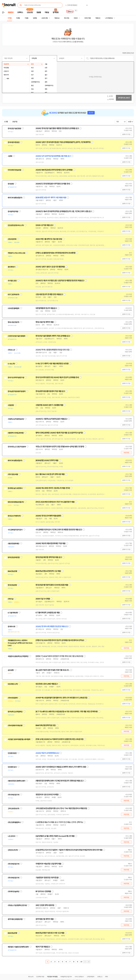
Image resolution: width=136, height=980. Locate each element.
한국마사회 (11, 627)
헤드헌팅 (67, 18)
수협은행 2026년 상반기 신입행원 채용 (49, 405)
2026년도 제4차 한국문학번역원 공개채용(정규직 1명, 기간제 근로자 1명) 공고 (64, 211)
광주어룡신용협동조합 (15, 919)
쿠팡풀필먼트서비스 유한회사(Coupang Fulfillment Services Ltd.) (20, 643)
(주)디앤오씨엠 (13, 474)
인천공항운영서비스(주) (16, 225)
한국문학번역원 (13, 212)
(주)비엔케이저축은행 (15, 726)
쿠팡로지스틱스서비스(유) (16, 253)
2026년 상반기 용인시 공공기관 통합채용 (50, 267)
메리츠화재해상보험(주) (16, 502)
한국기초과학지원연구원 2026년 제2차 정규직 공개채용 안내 (57, 377)
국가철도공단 (12, 281)
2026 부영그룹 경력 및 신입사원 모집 (49, 239)
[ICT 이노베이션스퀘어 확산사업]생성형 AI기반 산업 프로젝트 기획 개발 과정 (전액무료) (67, 712)
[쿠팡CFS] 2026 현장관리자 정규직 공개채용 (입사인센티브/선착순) (60, 640)
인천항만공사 (12, 767)
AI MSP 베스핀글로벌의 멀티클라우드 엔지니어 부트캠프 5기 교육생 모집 (61, 698)
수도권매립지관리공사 (15, 530)
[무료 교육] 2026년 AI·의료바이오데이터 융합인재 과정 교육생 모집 (59, 739)
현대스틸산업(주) (13, 322)
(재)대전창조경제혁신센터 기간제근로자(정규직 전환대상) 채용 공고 (60, 781)
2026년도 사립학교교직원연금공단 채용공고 (51, 419)
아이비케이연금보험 (14, 170)
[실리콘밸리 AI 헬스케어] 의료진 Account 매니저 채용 (55, 836)
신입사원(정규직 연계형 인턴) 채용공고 (49, 294)
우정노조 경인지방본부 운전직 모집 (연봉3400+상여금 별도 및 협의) (60, 447)
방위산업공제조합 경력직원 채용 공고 (49, 557)
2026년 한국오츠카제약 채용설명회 (48, 516)
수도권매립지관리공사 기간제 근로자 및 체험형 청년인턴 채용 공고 (59, 530)
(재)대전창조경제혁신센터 (16, 781)
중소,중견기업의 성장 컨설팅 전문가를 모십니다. (52, 670)
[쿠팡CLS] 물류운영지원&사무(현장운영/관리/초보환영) (55, 253)
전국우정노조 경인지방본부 (17, 447)
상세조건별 (45, 18)
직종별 (18, 18)
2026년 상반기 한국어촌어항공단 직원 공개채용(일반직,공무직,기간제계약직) (63, 142)
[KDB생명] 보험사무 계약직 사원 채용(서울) (51, 198)
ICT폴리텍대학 (13, 613)
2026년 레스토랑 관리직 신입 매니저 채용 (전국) (53, 488)
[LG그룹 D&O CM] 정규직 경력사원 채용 (50, 474)
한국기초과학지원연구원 (16, 378)
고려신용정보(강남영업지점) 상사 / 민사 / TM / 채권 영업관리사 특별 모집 (61, 808)
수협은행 (11, 405)
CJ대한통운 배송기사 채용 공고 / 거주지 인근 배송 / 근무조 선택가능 (59, 822)
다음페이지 (85, 962)
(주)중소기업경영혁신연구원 (17, 905)
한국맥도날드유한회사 (15, 488)
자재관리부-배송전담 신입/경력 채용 (48, 864)
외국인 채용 (88, 18)
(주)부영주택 (12, 239)
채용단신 (98, 18)
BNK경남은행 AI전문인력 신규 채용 (48, 571)
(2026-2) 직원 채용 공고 (44, 225)
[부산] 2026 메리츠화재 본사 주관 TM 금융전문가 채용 (55, 502)
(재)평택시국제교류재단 (16, 433)
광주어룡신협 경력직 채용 (45, 919)
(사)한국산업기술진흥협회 (16, 336)
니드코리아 (11, 836)
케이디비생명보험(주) (15, 198)
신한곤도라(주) (13, 850)
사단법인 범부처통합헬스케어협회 (19, 739)
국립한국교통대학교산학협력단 (18, 656)
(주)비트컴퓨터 (13, 698)
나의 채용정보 (109, 18)
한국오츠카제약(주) (14, 516)
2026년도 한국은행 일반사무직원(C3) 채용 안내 (53, 184)
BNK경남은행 (12, 571)
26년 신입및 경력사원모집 (45, 905)
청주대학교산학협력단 (15, 712)
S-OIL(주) (11, 364)
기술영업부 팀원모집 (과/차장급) (47, 878)
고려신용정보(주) (13, 809)
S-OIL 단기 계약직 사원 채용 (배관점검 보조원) (52, 364)
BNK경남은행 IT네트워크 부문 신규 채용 (50, 933)
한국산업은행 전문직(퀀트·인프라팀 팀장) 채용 (52, 585)
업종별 (35, 18)
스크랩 (6, 122)
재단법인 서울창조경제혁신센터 (18, 947)
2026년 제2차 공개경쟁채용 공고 (47, 753)
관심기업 (15, 122)
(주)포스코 (11, 350)
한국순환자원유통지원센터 (17, 391)
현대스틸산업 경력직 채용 (45, 322)
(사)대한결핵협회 (13, 308)
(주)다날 (11, 599)
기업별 (26, 18)
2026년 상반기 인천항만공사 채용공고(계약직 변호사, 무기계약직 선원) (61, 767)
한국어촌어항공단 (14, 142)
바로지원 (126, 453)
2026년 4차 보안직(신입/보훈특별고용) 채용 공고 (53, 156)
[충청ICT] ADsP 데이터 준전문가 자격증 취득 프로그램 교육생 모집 (59, 656)
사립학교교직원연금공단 (16, 419)
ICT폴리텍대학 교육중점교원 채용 (48, 613)
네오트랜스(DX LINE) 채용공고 (47, 684)
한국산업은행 (12, 585)
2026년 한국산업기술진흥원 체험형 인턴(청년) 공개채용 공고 (57, 128)
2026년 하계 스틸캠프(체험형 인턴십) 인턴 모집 (52, 350)
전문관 (76, 18)
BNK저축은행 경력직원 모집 (46, 725)
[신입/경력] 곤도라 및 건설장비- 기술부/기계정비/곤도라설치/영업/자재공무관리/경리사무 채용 (69, 850)
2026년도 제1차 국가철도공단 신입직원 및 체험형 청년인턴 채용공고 (60, 281)
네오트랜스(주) (13, 684)
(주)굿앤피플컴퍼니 (14, 822)
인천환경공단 (12, 753)
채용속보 (57, 18)
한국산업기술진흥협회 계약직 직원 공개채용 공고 (53, 336)
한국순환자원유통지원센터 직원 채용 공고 (50, 391)
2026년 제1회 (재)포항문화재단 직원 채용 (51, 543)
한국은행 (11, 184)
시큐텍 (10, 156)
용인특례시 (11, 267)
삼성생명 (11, 670)
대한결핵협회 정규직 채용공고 (46, 308)
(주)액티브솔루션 (13, 892)
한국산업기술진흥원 (14, 129)
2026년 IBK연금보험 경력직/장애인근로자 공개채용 (54, 170)
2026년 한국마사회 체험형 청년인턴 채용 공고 (52, 626)
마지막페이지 (89, 962)
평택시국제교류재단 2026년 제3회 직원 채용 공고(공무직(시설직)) (59, 433)
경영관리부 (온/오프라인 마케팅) (47, 795)
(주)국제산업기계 (13, 795)
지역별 (10, 18)
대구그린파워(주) (13, 295)
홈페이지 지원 (126, 134)
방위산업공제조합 (14, 557)
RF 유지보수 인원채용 (43, 891)
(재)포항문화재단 (13, 544)
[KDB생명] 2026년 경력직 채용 (47, 460)
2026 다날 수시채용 (43, 599)
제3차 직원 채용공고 (43, 947)
